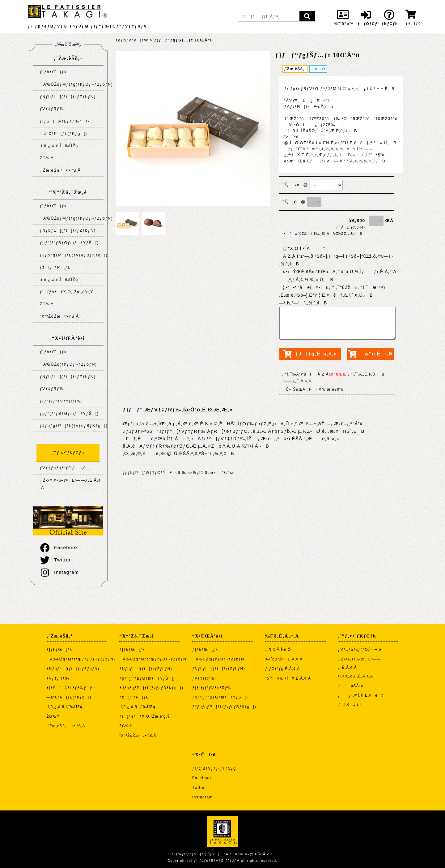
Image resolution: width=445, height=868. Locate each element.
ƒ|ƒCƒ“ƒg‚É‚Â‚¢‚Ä (283, 669)
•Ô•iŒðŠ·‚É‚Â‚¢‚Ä (356, 676)
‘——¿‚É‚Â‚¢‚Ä (297, 381)
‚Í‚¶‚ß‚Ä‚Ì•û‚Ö (278, 650)
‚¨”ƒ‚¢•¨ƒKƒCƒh (68, 453)
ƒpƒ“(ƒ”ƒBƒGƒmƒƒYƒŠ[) (69, 243)
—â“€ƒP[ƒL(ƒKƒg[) (63, 133)
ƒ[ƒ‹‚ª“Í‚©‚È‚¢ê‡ (361, 695)
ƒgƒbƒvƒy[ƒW (132, 40)
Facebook (59, 547)
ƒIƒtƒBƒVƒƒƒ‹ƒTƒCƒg (214, 768)
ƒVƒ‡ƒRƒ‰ (52, 109)
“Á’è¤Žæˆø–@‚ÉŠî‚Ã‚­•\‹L (249, 854)
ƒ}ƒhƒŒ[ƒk (53, 72)
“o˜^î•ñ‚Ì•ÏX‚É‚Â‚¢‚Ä (288, 678)
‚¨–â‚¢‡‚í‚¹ (350, 705)
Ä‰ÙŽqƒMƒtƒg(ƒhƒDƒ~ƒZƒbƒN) (72, 84)
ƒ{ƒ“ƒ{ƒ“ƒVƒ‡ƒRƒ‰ (61, 401)
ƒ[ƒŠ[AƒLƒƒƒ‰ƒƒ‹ (65, 121)
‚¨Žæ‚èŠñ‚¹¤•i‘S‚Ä (60, 170)
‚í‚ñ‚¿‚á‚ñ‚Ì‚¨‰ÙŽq (59, 146)
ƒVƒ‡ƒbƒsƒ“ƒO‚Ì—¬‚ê (63, 468)
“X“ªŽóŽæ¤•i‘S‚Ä (59, 316)
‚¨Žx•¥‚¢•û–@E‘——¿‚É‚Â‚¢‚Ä (70, 484)
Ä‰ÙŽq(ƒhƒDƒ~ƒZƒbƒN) (68, 364)
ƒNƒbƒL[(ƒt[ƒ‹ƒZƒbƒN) (68, 97)
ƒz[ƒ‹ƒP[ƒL (55, 267)
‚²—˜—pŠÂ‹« (351, 686)
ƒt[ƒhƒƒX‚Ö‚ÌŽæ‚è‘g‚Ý (66, 292)
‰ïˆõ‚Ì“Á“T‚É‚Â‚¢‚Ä (284, 659)
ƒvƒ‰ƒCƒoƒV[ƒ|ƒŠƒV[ (195, 854)
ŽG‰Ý (47, 158)
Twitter (55, 560)
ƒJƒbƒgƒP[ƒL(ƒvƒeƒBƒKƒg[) (72, 255)
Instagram (59, 572)
